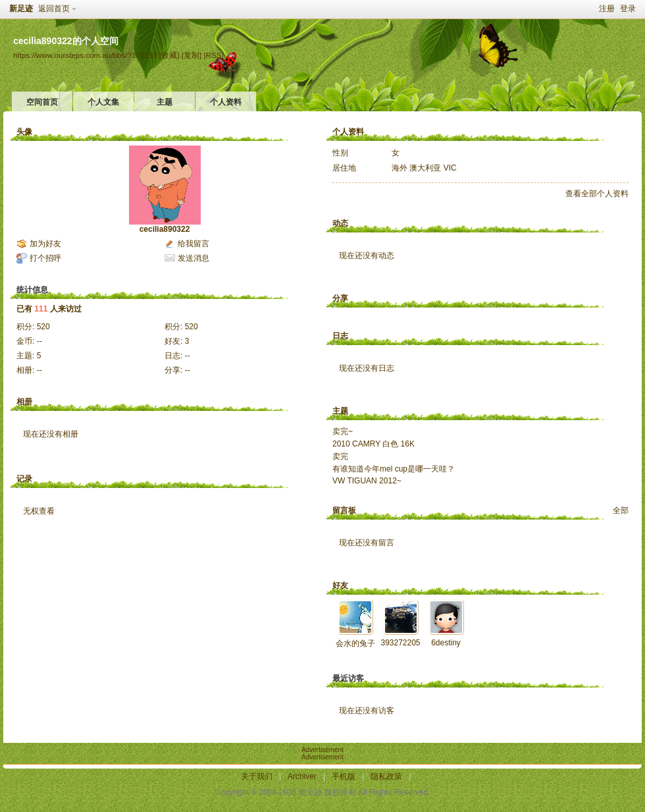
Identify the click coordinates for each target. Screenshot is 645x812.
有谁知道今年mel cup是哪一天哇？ (394, 469)
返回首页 (54, 9)
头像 (24, 132)
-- (39, 341)
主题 (165, 102)
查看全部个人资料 (597, 194)
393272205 (400, 643)
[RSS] (213, 55)
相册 (24, 402)
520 (43, 327)
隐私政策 (386, 776)
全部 (621, 510)
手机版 (344, 776)
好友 (340, 585)
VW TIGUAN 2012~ (367, 481)
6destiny (446, 643)
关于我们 (257, 776)
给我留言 (193, 244)
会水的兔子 (355, 643)
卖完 (340, 456)
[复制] (192, 55)
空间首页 (42, 102)
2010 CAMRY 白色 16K (374, 444)
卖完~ (343, 431)
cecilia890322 (165, 229)
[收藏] (169, 55)
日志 (340, 336)
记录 (24, 479)
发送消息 (193, 258)
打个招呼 (45, 258)
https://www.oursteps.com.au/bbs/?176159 (85, 55)
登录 (628, 9)
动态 (340, 223)
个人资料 (226, 102)
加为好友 (45, 244)
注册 (607, 9)
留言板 (344, 510)
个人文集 (103, 102)
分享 (340, 298)
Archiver (302, 776)
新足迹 (21, 9)
